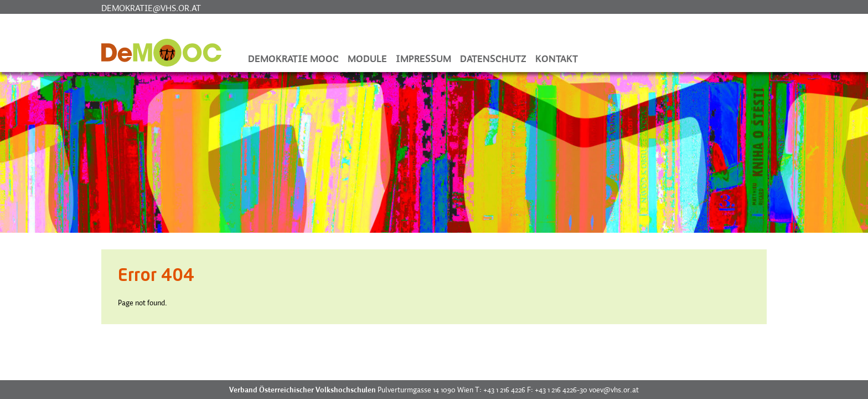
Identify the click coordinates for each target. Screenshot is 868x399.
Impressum (423, 58)
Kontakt (557, 58)
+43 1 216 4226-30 (561, 390)
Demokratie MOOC (293, 58)
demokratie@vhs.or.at (151, 8)
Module (367, 58)
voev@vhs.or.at (614, 390)
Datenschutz (493, 58)
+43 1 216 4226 (504, 390)
